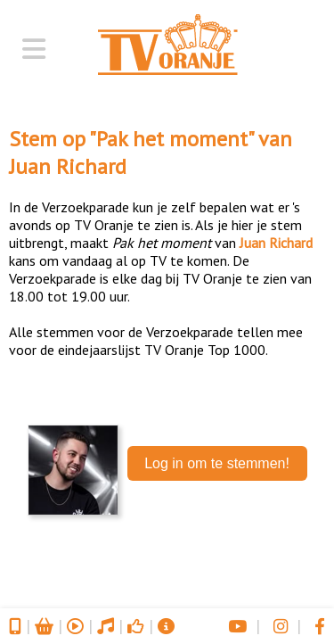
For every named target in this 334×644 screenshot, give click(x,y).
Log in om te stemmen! (217, 463)
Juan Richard (68, 166)
